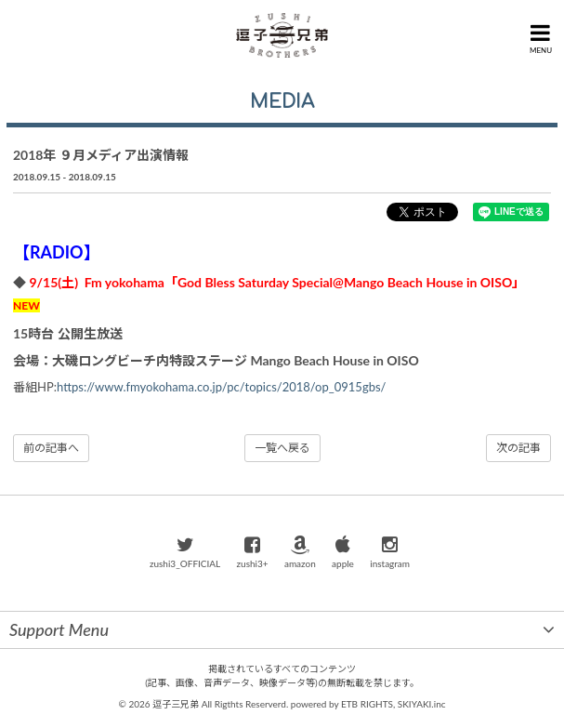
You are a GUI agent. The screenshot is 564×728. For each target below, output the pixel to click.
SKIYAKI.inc (422, 704)
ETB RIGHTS (367, 704)
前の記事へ (51, 448)
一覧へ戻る (282, 448)
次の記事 (518, 448)
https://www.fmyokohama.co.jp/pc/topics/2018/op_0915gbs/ (221, 387)
